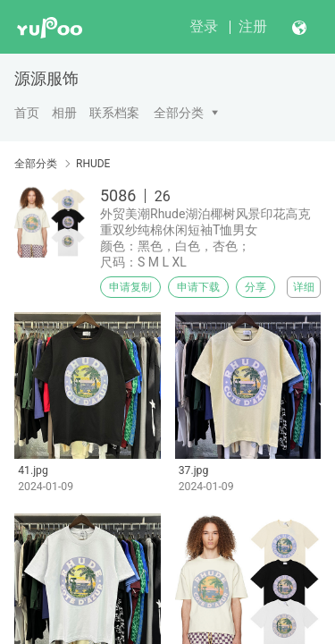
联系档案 (114, 113)
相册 (64, 113)
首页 (27, 113)
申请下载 (198, 287)
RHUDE (93, 164)
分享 (255, 287)
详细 (304, 287)
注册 (253, 26)
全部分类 (179, 113)
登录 (204, 26)
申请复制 (130, 287)
